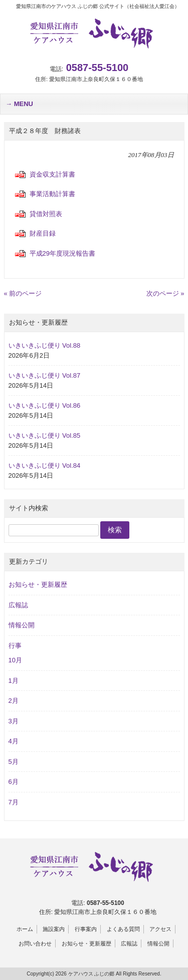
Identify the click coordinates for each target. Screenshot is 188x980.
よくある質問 (123, 929)
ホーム (25, 929)
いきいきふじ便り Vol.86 (45, 405)
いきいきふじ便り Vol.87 (45, 375)
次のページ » (165, 293)
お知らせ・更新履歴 (38, 585)
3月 (14, 721)
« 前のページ (23, 293)
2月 (14, 701)
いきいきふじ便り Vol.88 (45, 345)
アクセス (160, 929)
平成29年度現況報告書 (62, 253)
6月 (14, 782)
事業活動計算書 (52, 194)
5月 (14, 762)
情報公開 (22, 625)
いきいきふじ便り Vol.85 (45, 435)
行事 (15, 646)
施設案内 (54, 929)
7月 (14, 802)
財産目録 (43, 233)
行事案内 (86, 929)
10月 (15, 660)
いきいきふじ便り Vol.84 (45, 465)
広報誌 (18, 605)
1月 (14, 681)
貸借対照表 (46, 214)
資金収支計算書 (52, 174)
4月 (14, 741)
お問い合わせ (35, 943)
